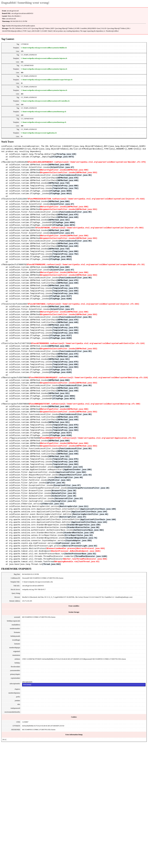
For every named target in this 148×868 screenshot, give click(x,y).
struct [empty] (27, 685)
